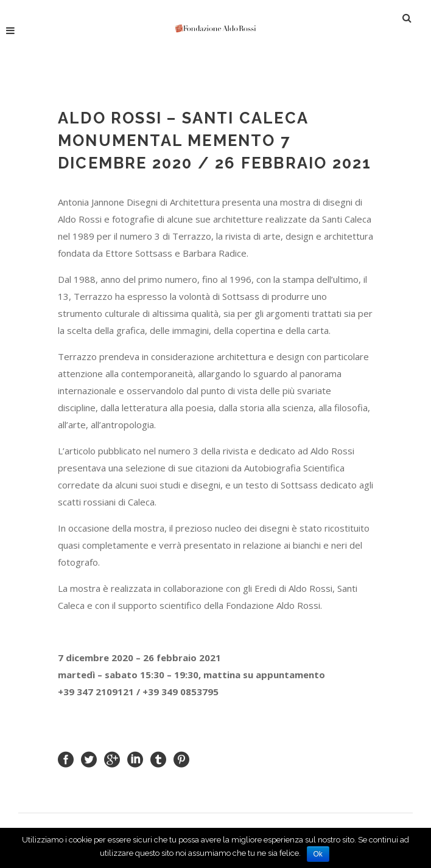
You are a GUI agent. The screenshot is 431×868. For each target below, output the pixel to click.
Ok (318, 854)
